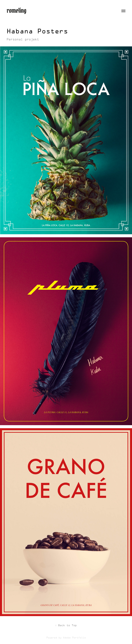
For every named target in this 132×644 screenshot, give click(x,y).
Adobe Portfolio (74, 638)
